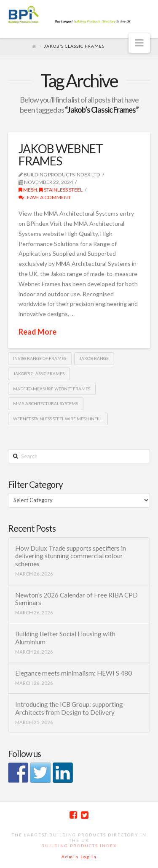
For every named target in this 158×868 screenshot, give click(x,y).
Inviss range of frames (40, 358)
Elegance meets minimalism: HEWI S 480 (74, 673)
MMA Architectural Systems (46, 403)
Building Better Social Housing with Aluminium (65, 638)
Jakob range (94, 358)
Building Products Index (79, 846)
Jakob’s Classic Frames (39, 373)
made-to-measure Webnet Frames (52, 389)
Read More (37, 332)
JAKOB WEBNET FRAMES (61, 155)
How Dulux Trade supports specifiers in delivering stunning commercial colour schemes (71, 556)
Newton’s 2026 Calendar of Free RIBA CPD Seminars (76, 599)
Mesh (28, 190)
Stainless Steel (61, 190)
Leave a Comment (45, 197)
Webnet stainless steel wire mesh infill (58, 419)
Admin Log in (79, 857)
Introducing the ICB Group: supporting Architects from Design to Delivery (69, 708)
